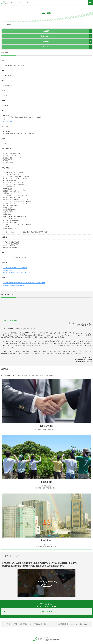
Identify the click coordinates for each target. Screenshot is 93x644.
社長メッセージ (46, 36)
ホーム (3, 24)
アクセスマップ (8, 121)
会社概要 (46, 31)
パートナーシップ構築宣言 (58, 624)
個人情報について (26, 624)
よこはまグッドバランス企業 (78, 624)
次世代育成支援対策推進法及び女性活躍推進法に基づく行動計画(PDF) (24, 283)
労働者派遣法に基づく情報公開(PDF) (14, 285)
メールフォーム (47, 611)
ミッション (46, 47)
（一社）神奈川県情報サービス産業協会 (15, 268)
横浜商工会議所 (8, 270)
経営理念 (46, 42)
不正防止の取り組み (40, 624)
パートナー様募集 (12, 624)
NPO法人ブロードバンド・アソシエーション (16, 273)
